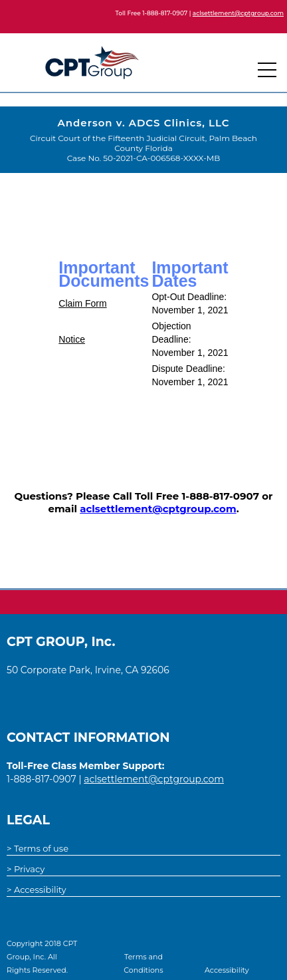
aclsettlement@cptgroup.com (238, 13)
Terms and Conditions (143, 963)
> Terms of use (38, 848)
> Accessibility (37, 890)
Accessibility (227, 970)
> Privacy (26, 869)
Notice (72, 339)
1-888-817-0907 (165, 13)
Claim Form (82, 303)
